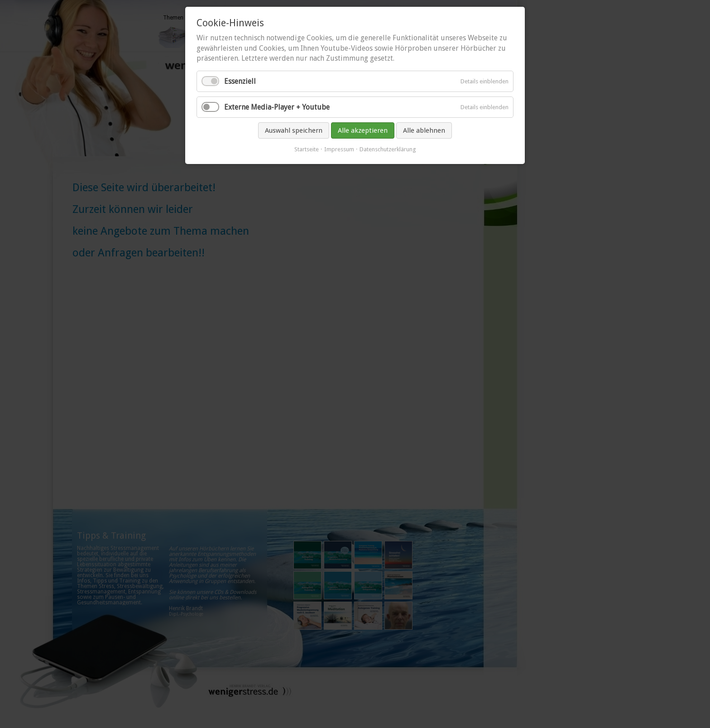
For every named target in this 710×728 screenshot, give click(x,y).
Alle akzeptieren (363, 130)
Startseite (307, 149)
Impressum (339, 149)
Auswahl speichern (294, 130)
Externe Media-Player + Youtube (277, 107)
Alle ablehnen (424, 130)
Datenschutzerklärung (388, 149)
